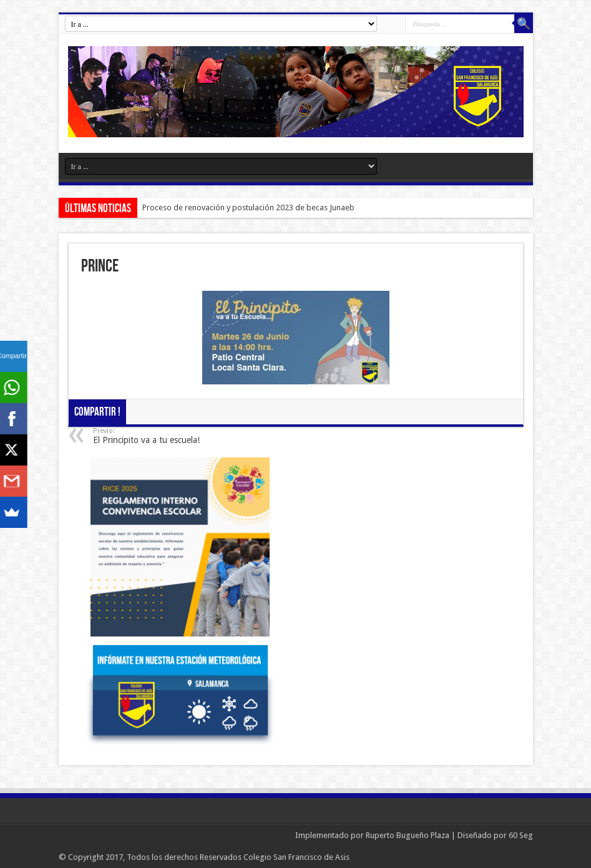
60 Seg (521, 835)
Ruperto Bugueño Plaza (408, 835)
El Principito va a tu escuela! (169, 436)
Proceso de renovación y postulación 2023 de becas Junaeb (248, 207)
